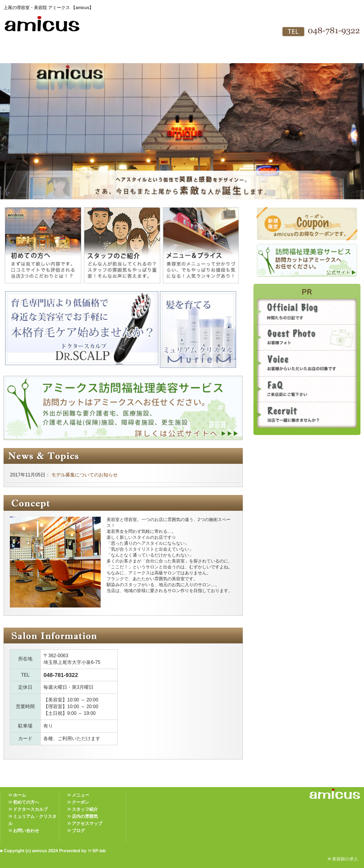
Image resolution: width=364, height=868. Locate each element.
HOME (22, 55)
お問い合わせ (282, 55)
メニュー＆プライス (109, 55)
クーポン (81, 802)
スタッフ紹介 (152, 55)
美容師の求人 (345, 859)
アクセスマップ (239, 55)
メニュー (81, 795)
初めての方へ (65, 55)
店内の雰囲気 (195, 55)
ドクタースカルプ (30, 809)
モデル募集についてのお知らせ (84, 475)
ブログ (78, 831)
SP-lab (99, 851)
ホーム (20, 795)
